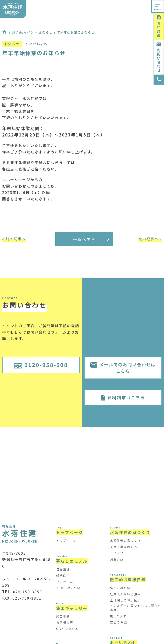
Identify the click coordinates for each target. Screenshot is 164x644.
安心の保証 (119, 622)
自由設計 (63, 569)
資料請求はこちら (123, 397)
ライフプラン (120, 553)
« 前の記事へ (14, 239)
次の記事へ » (150, 239)
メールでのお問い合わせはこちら (123, 368)
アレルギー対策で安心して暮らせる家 (136, 608)
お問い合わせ (159, 57)
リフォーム (65, 582)
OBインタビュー (69, 629)
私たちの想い (120, 588)
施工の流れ (119, 616)
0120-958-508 (41, 365)
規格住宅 (63, 575)
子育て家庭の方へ (124, 547)
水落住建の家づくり (125, 541)
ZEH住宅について (70, 588)
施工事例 (63, 616)
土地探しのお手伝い (125, 600)
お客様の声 (65, 622)
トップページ (66, 541)
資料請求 (159, 26)
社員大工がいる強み (125, 594)
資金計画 (117, 559)
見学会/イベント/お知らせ (32, 32)
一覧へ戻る (91, 239)
